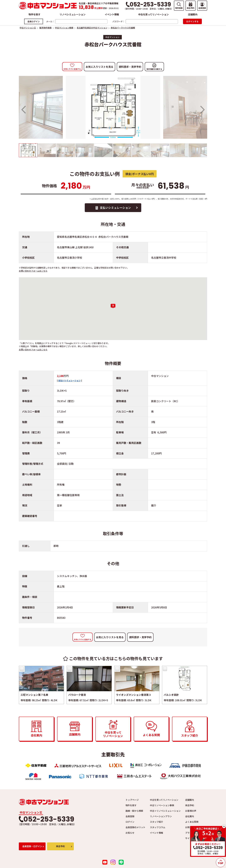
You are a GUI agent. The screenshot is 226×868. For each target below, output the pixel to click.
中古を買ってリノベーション (153, 14)
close (224, 826)
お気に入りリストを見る (100, 67)
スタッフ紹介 (156, 823)
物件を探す (34, 14)
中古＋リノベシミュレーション (165, 812)
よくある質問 (192, 823)
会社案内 (190, 817)
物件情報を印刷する (154, 69)
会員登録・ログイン (32, 847)
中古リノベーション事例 (162, 807)
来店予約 (190, 807)
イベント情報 (112, 14)
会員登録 (130, 817)
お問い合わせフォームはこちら (33, 272)
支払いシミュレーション (116, 208)
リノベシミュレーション (73, 14)
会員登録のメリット (135, 828)
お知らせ (130, 834)
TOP (221, 863)
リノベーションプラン (161, 817)
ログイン (130, 823)
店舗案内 (193, 14)
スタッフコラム (158, 828)
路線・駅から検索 (134, 812)
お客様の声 (191, 812)
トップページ (132, 801)
